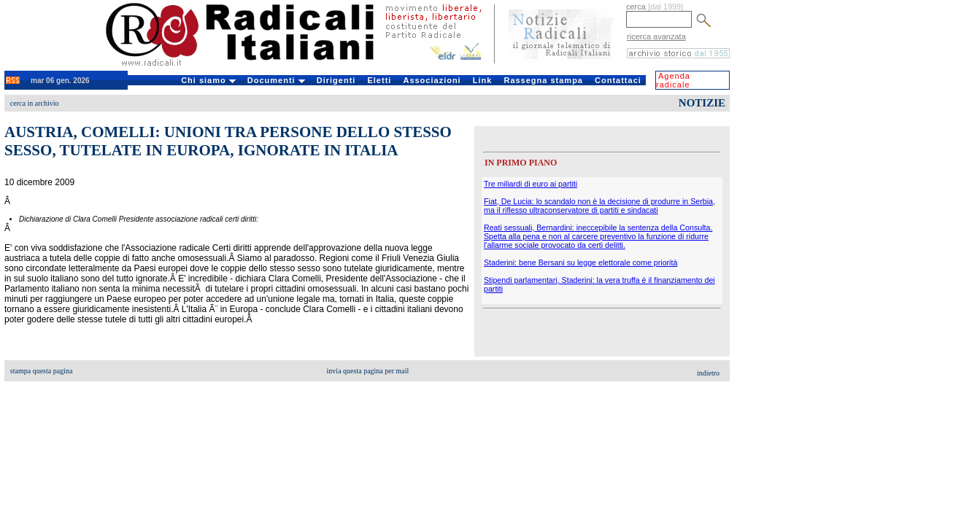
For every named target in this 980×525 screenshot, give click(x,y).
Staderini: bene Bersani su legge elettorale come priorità (580, 262)
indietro (708, 373)
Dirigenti (336, 80)
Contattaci (618, 80)
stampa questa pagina (42, 371)
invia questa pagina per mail (368, 371)
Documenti (276, 80)
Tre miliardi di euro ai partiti (530, 184)
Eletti (379, 80)
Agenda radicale (673, 80)
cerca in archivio (35, 103)
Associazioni (432, 80)
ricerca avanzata (656, 36)
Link (483, 80)
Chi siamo (208, 80)
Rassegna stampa (543, 80)
